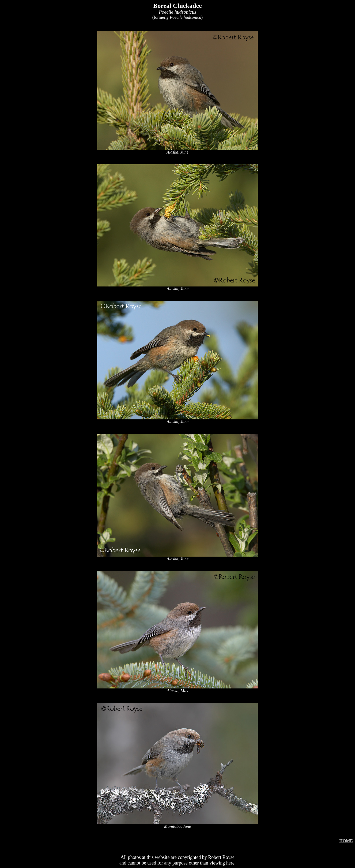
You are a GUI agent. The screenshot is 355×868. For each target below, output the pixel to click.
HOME (346, 841)
